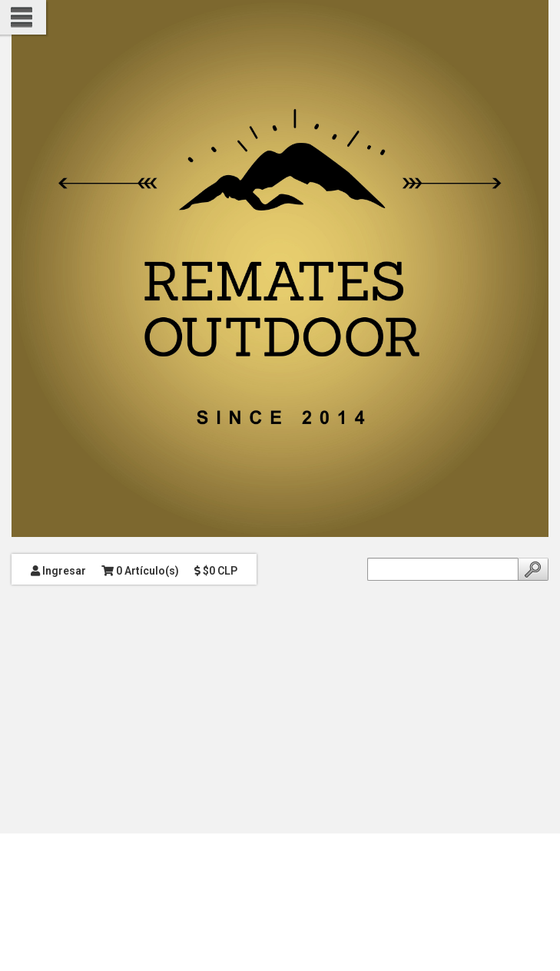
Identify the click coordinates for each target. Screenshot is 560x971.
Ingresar (58, 571)
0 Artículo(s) (140, 571)
